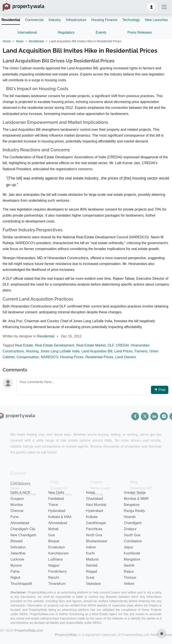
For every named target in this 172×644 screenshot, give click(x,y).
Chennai (17, 511)
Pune (14, 517)
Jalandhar (18, 553)
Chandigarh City (23, 529)
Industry (55, 20)
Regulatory (66, 32)
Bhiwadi (17, 541)
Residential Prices (99, 357)
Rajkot (15, 577)
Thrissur (130, 577)
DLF (111, 345)
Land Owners (125, 357)
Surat (90, 577)
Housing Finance (104, 20)
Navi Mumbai (96, 504)
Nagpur (54, 565)
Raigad (92, 571)
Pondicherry (57, 571)
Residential (11, 20)
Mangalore (132, 559)
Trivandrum (57, 583)
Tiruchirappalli (21, 583)
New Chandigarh (23, 535)
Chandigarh (133, 523)
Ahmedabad (20, 523)
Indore (91, 547)
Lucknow (17, 559)
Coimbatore (133, 541)
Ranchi (54, 577)
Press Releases (140, 32)
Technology (131, 20)
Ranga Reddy (134, 511)
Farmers (141, 351)
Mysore (16, 565)
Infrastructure (76, 20)
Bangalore (132, 504)
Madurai (92, 559)
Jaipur (129, 547)
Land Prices (123, 351)
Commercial (34, 20)
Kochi (90, 553)
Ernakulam (56, 547)
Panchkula (94, 529)
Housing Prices (72, 357)
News (20, 41)
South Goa (132, 535)
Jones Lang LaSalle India (60, 351)
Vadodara (93, 583)
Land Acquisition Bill (97, 351)
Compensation (28, 357)
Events (101, 32)
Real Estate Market (91, 345)
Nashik (129, 565)
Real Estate (24, 345)
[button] (151, 7)
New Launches (156, 20)
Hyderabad (57, 511)
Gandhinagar (96, 523)
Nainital (92, 565)
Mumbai (17, 504)
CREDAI (122, 345)
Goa (51, 535)
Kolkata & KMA (60, 517)
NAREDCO (50, 357)
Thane (53, 504)
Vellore (129, 583)
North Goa (94, 535)
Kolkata (92, 517)
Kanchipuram (58, 553)
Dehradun (18, 547)
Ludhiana (55, 559)
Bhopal (54, 541)
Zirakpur (130, 529)
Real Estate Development (55, 345)
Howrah (130, 517)
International (27, 32)
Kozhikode (132, 553)
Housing (32, 351)
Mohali (53, 529)
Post (160, 390)
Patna (15, 571)
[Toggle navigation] (164, 7)
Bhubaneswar (97, 541)
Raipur (129, 571)
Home (7, 41)
